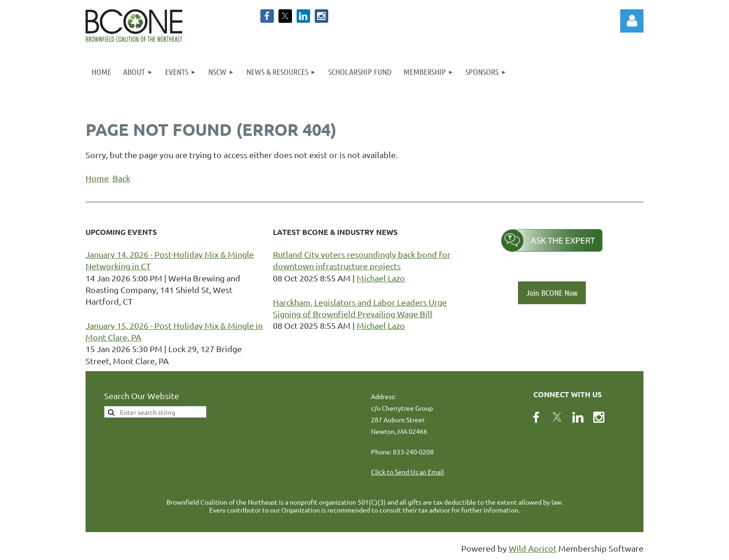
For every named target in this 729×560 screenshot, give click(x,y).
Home (97, 178)
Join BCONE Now (552, 293)
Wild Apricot (533, 548)
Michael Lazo (381, 278)
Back (121, 178)
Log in (632, 21)
